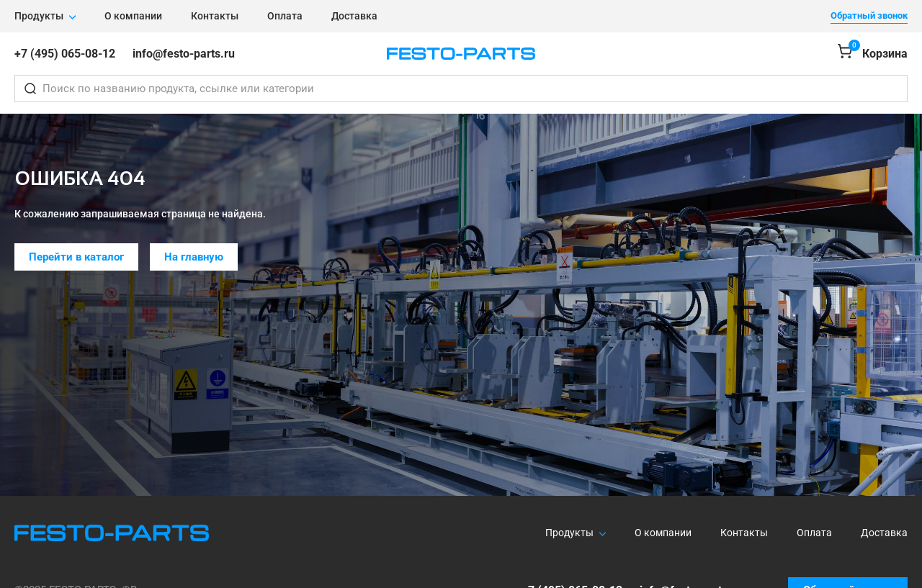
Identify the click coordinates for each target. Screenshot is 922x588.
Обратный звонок (869, 15)
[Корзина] (873, 54)
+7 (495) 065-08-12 (65, 54)
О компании (133, 16)
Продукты (39, 16)
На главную (194, 257)
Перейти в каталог (76, 257)
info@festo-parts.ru (184, 54)
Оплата (285, 16)
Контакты (215, 16)
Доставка (354, 16)
